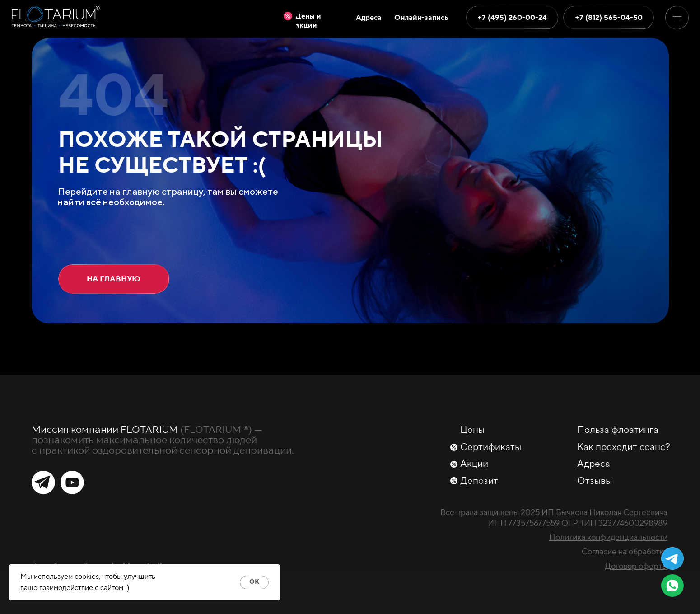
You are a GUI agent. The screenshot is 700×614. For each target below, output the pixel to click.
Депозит (479, 481)
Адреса (594, 464)
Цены (472, 430)
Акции (474, 464)
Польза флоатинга (618, 430)
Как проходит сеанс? (624, 447)
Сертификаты (491, 447)
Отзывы (595, 481)
